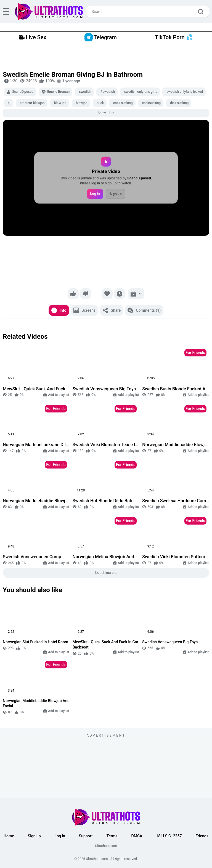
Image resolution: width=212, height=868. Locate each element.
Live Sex (33, 37)
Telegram (101, 37)
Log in (95, 194)
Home (9, 836)
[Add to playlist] (136, 294)
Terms (112, 836)
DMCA (137, 836)
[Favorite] (107, 294)
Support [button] (86, 836)
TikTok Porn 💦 (174, 37)
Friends (202, 836)
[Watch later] (120, 294)
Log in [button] (60, 836)
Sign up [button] (34, 836)
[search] (202, 12)
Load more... (106, 573)
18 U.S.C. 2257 (169, 836)
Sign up (116, 194)
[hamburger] (6, 12)
